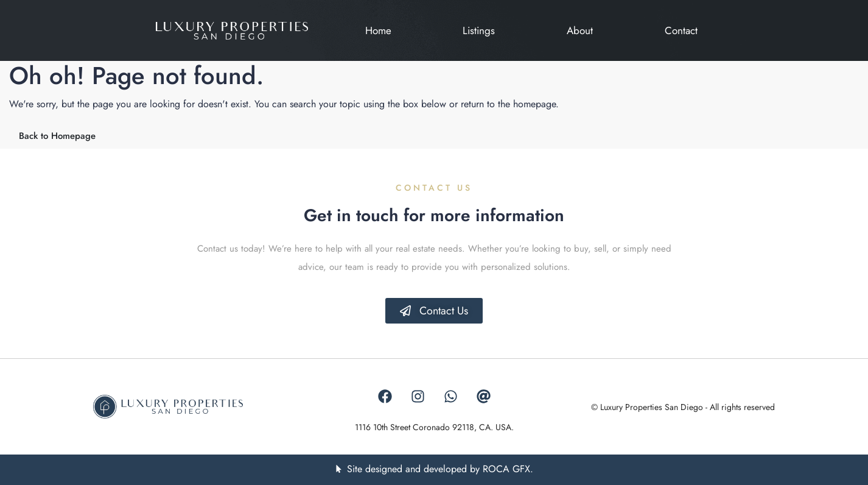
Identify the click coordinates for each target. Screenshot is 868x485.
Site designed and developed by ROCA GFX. (440, 469)
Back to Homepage (57, 136)
